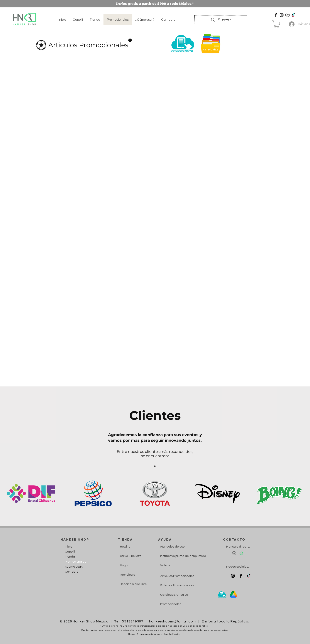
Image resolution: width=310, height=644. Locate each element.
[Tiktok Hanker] (249, 576)
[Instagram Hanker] (233, 576)
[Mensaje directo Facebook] (234, 553)
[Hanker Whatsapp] (241, 553)
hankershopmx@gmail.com (173, 621)
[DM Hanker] (288, 15)
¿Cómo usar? (74, 567)
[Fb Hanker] (241, 576)
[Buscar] (221, 20)
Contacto (72, 572)
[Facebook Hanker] (276, 15)
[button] (277, 24)
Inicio (69, 547)
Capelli (70, 552)
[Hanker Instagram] (282, 15)
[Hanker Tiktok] (293, 15)
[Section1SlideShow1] (155, 466)
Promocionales (75, 562)
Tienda (70, 557)
